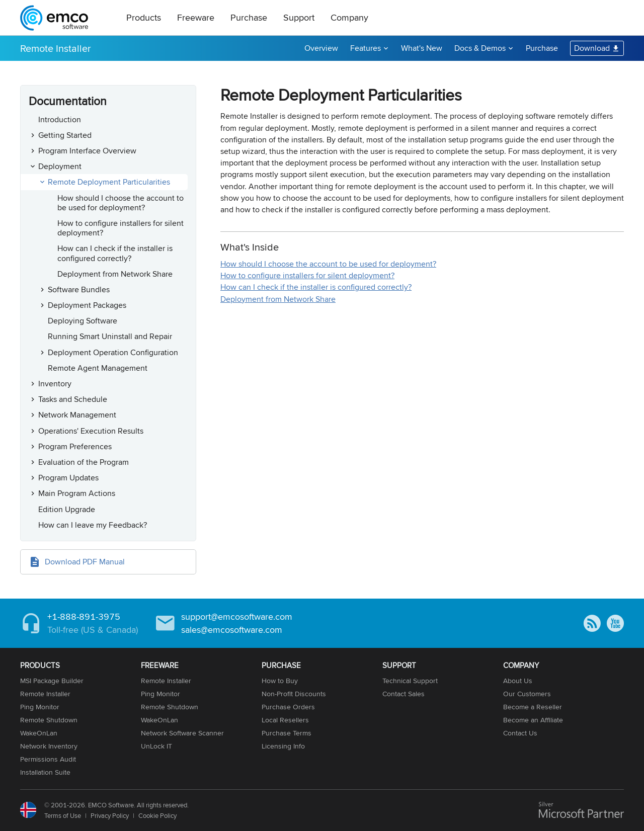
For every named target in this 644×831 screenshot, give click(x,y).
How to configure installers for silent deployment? (120, 228)
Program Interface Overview (87, 151)
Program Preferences (75, 446)
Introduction (60, 119)
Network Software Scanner (182, 733)
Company (349, 17)
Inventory (55, 384)
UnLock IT (156, 746)
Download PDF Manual (85, 562)
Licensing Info (283, 746)
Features (366, 48)
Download (592, 48)
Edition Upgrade (67, 509)
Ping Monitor (40, 707)
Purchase (249, 17)
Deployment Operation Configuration (113, 352)
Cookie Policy (157, 815)
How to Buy (280, 681)
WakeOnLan (39, 733)
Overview (321, 48)
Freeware (196, 17)
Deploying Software (83, 321)
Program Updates (68, 478)
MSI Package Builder (52, 681)
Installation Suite (45, 772)
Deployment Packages (87, 305)
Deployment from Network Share (115, 274)
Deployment (60, 166)
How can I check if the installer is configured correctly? (115, 253)
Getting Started (65, 135)
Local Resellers (285, 720)
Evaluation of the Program (84, 462)
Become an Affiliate (533, 720)
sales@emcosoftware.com (232, 630)
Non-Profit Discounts (294, 694)
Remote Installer (56, 48)
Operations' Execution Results (91, 431)
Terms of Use (63, 815)
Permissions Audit (48, 759)
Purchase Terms (287, 733)
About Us (518, 681)
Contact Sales (404, 694)
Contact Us (520, 733)
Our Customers (527, 694)
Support (299, 17)
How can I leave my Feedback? (93, 525)
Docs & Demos (480, 48)
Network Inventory (49, 746)
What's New (422, 48)
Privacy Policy (110, 815)
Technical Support (410, 681)
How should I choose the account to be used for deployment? (120, 203)
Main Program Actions (77, 493)
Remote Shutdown (49, 720)
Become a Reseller (533, 707)
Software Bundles (79, 289)
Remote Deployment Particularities (109, 182)
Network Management (77, 415)
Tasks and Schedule (73, 399)
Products (144, 17)
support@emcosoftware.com (237, 616)
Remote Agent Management (98, 368)
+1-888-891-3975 (84, 616)
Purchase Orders (288, 707)
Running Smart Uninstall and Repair (110, 336)
